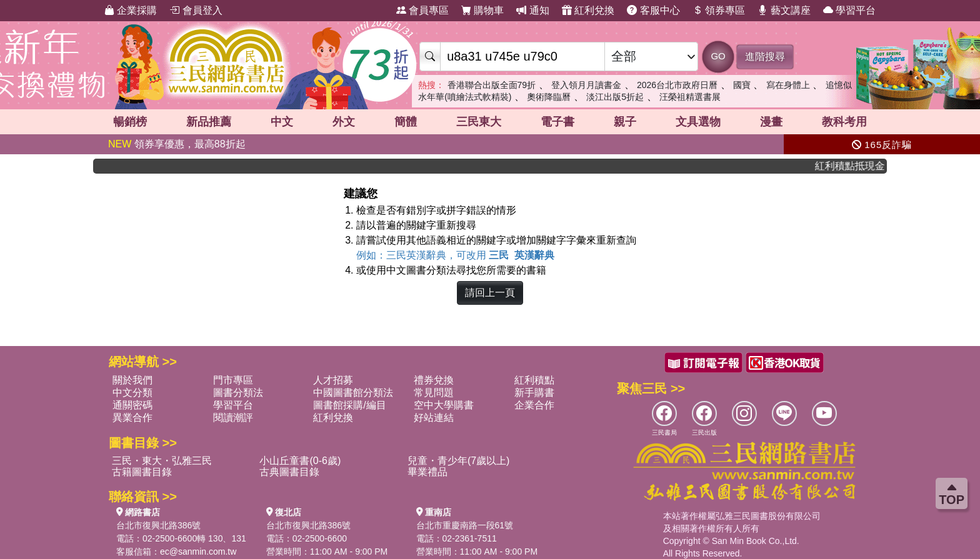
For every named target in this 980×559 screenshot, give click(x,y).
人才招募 (333, 380)
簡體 (406, 122)
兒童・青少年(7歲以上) (459, 461)
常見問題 (434, 393)
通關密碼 (132, 405)
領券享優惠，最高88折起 (177, 144)
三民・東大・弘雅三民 (162, 461)
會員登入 (196, 10)
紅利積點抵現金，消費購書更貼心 (856, 166)
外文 (344, 122)
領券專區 (719, 10)
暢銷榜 (130, 122)
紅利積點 (534, 380)
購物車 (482, 10)
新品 (209, 122)
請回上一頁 (490, 293)
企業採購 (131, 10)
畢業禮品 (427, 472)
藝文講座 (784, 10)
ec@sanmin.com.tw (198, 552)
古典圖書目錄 (289, 472)
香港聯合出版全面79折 (492, 85)
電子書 (557, 122)
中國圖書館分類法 (353, 393)
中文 (282, 122)
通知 (532, 10)
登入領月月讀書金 (586, 85)
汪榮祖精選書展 (690, 97)
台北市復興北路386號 (158, 525)
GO (718, 56)
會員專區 (422, 10)
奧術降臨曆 (549, 97)
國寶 (742, 85)
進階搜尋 (765, 57)
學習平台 (849, 10)
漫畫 (771, 122)
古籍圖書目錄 (142, 472)
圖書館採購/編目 (349, 405)
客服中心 (653, 10)
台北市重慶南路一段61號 (465, 525)
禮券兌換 (434, 380)
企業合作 (534, 405)
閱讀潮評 (233, 418)
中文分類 (132, 393)
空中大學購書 (444, 405)
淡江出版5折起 (615, 97)
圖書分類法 (238, 393)
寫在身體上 (788, 85)
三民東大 (479, 122)
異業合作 (132, 418)
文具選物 (698, 122)
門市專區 (233, 380)
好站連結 (434, 418)
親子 (625, 122)
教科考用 (844, 122)
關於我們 (132, 380)
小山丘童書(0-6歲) (300, 461)
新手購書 (534, 393)
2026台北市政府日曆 (677, 85)
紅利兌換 (588, 10)
